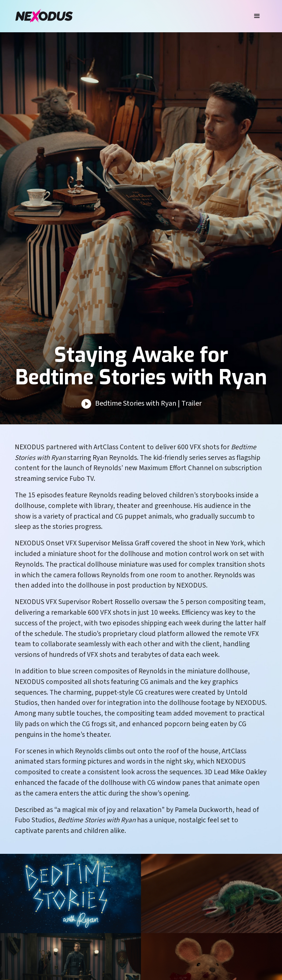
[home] (44, 16)
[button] (257, 16)
